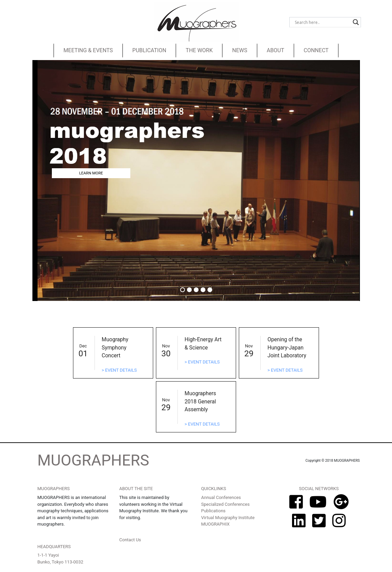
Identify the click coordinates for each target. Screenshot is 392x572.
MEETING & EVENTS (88, 50)
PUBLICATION (149, 50)
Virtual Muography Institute (228, 518)
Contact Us (130, 540)
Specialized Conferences (226, 504)
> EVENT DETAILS (119, 370)
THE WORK (199, 50)
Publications (214, 511)
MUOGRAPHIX (215, 524)
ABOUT (275, 50)
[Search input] (322, 22)
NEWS (239, 50)
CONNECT (316, 50)
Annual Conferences (221, 497)
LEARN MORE (91, 173)
